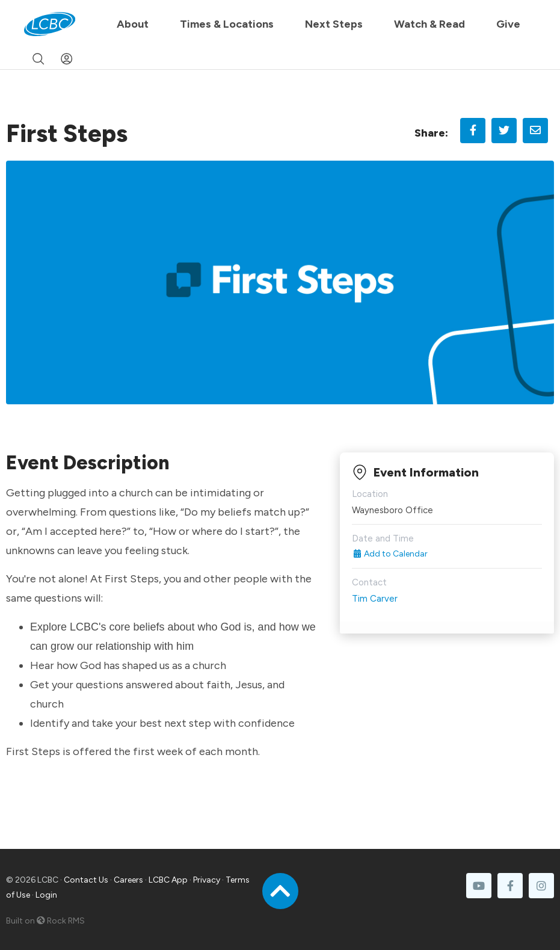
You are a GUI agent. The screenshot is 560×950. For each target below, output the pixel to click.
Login (46, 895)
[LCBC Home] (50, 24)
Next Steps (334, 24)
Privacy (207, 880)
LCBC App (168, 880)
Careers (128, 880)
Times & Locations (227, 24)
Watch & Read (429, 24)
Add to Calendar (390, 554)
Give (508, 24)
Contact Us (86, 880)
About (133, 24)
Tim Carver (375, 599)
